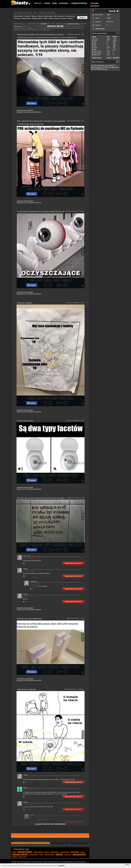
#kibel (30, 98)
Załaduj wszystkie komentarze (51, 824)
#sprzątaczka (24, 545)
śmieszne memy (25, 852)
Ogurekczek (103, 69)
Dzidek (94, 66)
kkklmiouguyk (96, 67)
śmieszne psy (68, 855)
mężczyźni (75, 852)
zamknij (127, 865)
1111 (103, 67)
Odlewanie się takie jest (27, 689)
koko (95, 42)
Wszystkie (116, 58)
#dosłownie (67, 280)
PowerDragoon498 (112, 67)
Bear (95, 44)
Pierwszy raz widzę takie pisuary (30, 619)
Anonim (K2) (33, 581)
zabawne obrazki (38, 852)
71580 (109, 18)
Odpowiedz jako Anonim (73, 563)
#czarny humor (53, 667)
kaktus (95, 48)
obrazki (44, 24)
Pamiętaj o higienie (25, 303)
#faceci (27, 475)
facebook (14, 857)
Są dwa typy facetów (25, 421)
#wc (30, 189)
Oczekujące (64, 3)
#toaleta (38, 189)
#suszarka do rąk (66, 667)
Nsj (98, 69)
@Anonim (33, 586)
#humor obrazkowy (58, 764)
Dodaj (55, 3)
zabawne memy (55, 852)
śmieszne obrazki (55, 26)
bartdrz (94, 69)
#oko (33, 280)
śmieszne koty (79, 854)
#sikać (63, 398)
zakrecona (97, 55)
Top (38, 3)
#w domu (46, 764)
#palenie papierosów (59, 545)
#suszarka (45, 98)
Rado (95, 49)
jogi (106, 66)
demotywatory (18, 26)
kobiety (14, 852)
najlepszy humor (34, 855)
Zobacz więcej (100, 29)
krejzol (95, 41)
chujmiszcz (81, 689)
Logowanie (94, 3)
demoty (59, 854)
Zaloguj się (20, 112)
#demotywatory (35, 764)
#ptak (34, 667)
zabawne (83, 852)
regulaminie (61, 866)
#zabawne (42, 667)
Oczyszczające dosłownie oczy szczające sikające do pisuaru (41, 211)
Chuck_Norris (97, 53)
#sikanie (63, 98)
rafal (95, 46)
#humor (40, 398)
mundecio (111, 66)
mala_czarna (97, 51)
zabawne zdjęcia (20, 854)
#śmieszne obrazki (64, 475)
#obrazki (26, 667)
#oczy (40, 280)
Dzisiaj (109, 58)
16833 (109, 15)
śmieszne (47, 852)
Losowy (47, 3)
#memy (31, 398)
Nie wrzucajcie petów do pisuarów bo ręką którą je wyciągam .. (41, 498)
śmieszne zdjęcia (73, 24)
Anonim (95, 39)
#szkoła (70, 764)
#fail (37, 98)
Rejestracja (95, 6)
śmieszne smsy (22, 857)
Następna (48, 835)
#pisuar (54, 98)
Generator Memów (79, 3)
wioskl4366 (100, 66)
